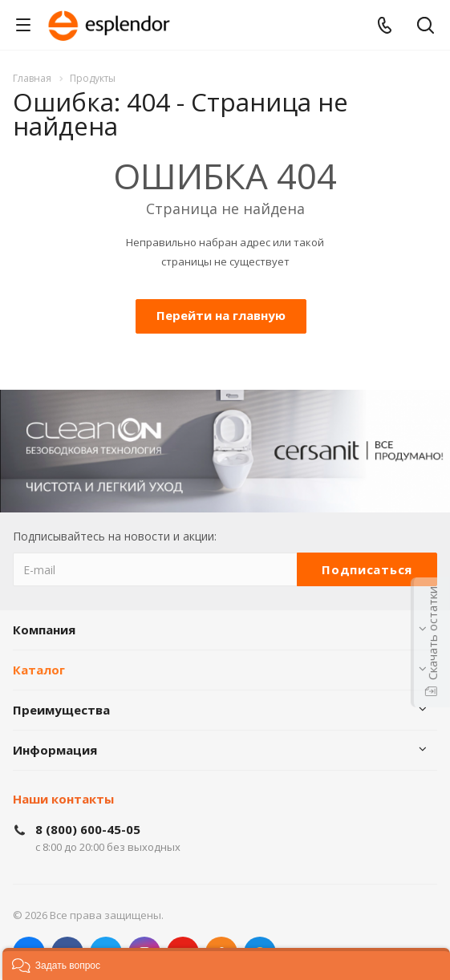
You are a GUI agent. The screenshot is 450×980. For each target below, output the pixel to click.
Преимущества (61, 710)
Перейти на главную (221, 315)
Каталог (39, 670)
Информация (55, 750)
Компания (44, 630)
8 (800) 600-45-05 (88, 829)
